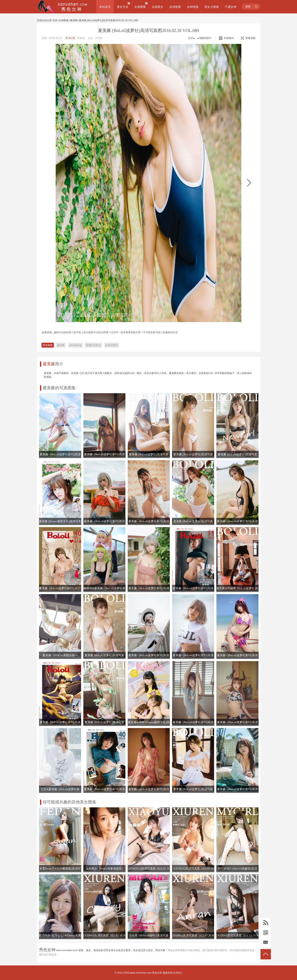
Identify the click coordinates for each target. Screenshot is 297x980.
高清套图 (175, 7)
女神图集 (140, 7)
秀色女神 (157, 973)
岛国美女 (158, 7)
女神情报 (193, 7)
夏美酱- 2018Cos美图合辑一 (60, 655)
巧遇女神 (231, 7)
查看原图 (248, 38)
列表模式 (229, 38)
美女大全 (123, 7)
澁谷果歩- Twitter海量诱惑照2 (104, 869)
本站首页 (105, 7)
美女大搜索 (212, 7)
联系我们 (178, 973)
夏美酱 (74, 20)
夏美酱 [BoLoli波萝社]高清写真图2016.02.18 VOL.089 (108, 20)
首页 (55, 20)
